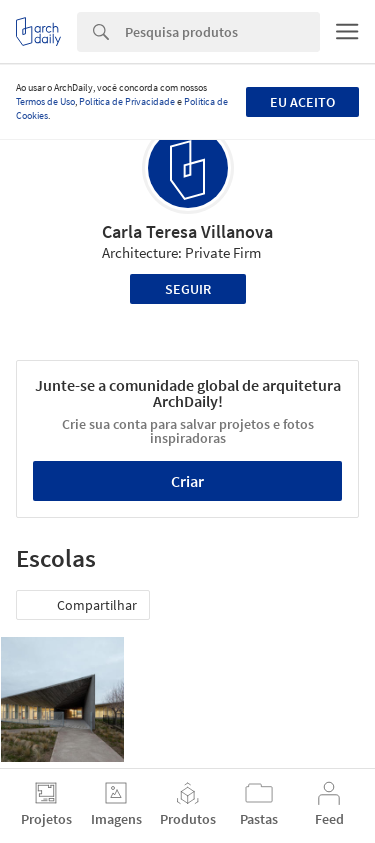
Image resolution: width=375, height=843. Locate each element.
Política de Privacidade (127, 101)
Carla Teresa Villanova (187, 231)
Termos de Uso (45, 101)
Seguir (188, 289)
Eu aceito (302, 102)
